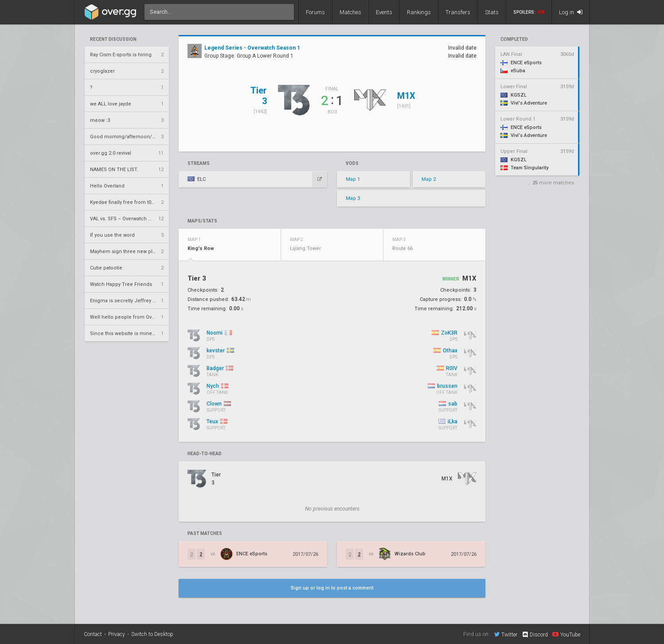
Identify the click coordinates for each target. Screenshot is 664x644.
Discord (535, 635)
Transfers (458, 12)
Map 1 (353, 179)
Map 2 (429, 179)
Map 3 (353, 198)
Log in (571, 12)
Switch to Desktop (152, 634)
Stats (492, 12)
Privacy (117, 634)
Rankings (419, 12)
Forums (315, 12)
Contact (93, 634)
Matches (350, 12)
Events (384, 12)
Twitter (506, 634)
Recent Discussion (113, 39)
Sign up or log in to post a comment (332, 588)
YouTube (566, 634)
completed (514, 39)
